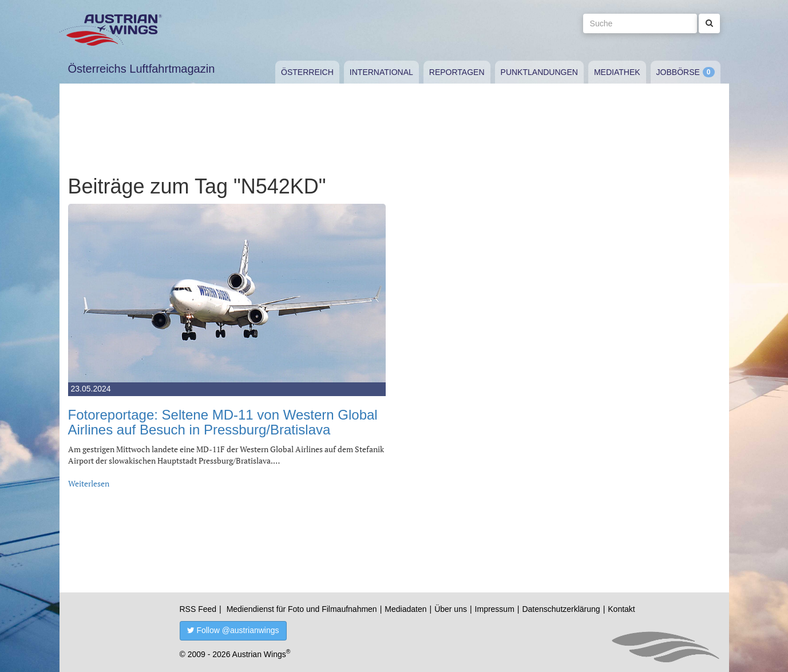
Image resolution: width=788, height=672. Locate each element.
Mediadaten (405, 609)
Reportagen (457, 72)
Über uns (451, 609)
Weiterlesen (89, 483)
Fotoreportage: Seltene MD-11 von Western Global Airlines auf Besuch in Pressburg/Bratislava (223, 422)
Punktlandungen (539, 72)
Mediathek (617, 72)
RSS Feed (198, 609)
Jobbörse (678, 72)
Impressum (495, 609)
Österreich (307, 72)
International (381, 72)
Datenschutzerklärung (561, 609)
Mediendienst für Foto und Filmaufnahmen (302, 609)
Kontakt (621, 609)
